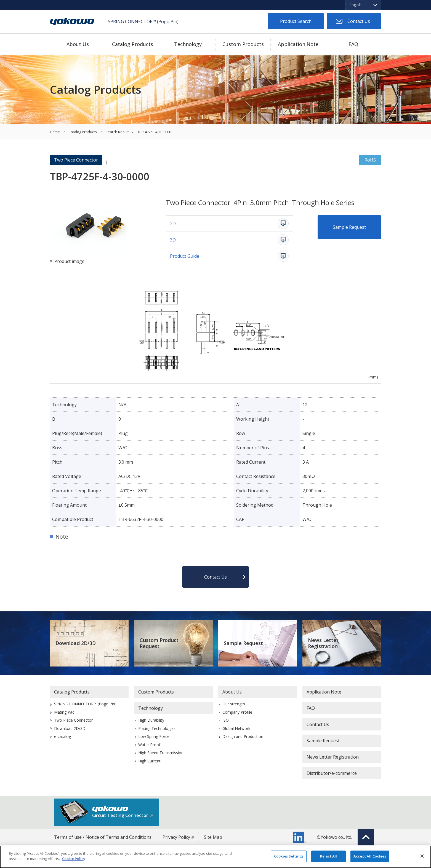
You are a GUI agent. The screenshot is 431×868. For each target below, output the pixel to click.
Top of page (366, 837)
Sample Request (349, 227)
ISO (226, 720)
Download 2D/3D (76, 643)
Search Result (117, 132)
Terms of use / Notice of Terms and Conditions (103, 837)
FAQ (353, 44)
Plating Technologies (157, 728)
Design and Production (243, 736)
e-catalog (62, 736)
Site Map (213, 837)
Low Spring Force (154, 736)
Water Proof (149, 745)
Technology (188, 44)
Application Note (298, 44)
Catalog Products (133, 44)
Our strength (234, 704)
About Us (78, 44)
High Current (149, 761)
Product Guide (185, 256)
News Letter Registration (323, 643)
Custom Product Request (159, 643)
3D (173, 240)
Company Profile (237, 712)
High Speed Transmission (161, 753)
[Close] (422, 856)
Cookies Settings (289, 856)
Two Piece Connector (76, 160)
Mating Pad (64, 712)
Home (55, 132)
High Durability (151, 720)
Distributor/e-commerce (332, 773)
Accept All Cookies (370, 856)
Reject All (328, 856)
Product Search (296, 21)
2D (173, 224)
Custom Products (243, 44)
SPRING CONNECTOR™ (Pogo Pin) (85, 704)
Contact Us (359, 21)
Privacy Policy (176, 837)
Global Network (236, 728)
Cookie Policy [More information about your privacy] (74, 859)
